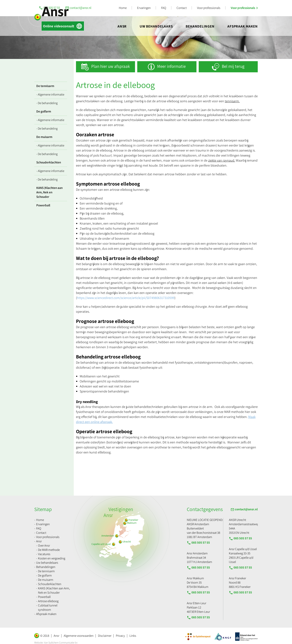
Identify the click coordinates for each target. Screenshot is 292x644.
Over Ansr (44, 545)
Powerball (43, 205)
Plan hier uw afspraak (111, 66)
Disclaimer (105, 636)
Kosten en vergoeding (52, 558)
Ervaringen (144, 8)
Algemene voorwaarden (79, 636)
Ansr (122, 26)
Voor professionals (209, 8)
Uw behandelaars (156, 26)
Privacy (120, 636)
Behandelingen (200, 26)
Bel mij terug (233, 66)
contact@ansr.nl (78, 8)
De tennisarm (45, 86)
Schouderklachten (49, 162)
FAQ (164, 8)
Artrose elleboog (48, 601)
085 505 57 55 (198, 543)
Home (123, 8)
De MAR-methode (49, 550)
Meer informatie (171, 66)
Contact (182, 8)
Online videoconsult (63, 26)
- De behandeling (47, 103)
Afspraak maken (243, 26)
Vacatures (44, 554)
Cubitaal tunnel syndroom (48, 607)
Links (133, 636)
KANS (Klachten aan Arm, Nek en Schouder (49, 192)
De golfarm (44, 111)
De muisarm (44, 137)
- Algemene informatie (50, 94)
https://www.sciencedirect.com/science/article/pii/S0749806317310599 (126, 298)
